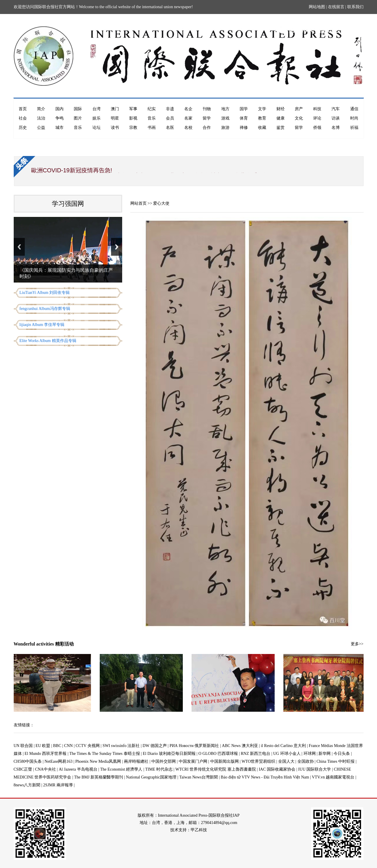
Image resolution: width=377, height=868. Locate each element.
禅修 (244, 128)
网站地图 (317, 7)
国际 (78, 109)
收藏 (262, 128)
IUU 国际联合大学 (315, 769)
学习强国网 (68, 204)
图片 (78, 118)
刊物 (207, 109)
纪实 (152, 109)
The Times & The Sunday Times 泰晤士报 (105, 754)
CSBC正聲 (23, 769)
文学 (262, 109)
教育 (262, 118)
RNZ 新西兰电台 (256, 754)
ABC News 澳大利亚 (240, 746)
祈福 (354, 128)
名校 (188, 128)
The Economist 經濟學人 (121, 769)
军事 (133, 109)
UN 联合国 (23, 746)
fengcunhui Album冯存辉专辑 (45, 309)
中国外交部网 (164, 761)
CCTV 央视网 (88, 746)
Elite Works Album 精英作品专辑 (48, 341)
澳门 (115, 109)
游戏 (225, 118)
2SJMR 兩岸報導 (58, 785)
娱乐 (97, 118)
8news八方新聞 (27, 785)
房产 (299, 109)
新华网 (325, 754)
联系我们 (355, 7)
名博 (336, 128)
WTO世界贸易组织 (258, 761)
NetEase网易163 (59, 761)
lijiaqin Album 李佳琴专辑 (42, 325)
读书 (115, 128)
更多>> (357, 644)
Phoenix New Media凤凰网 (98, 761)
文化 (299, 118)
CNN (69, 746)
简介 (41, 109)
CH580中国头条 (28, 761)
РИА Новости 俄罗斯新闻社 (194, 746)
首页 (23, 109)
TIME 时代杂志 (159, 769)
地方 (225, 109)
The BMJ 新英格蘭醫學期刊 (99, 777)
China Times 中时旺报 (335, 761)
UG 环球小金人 (287, 754)
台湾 (97, 109)
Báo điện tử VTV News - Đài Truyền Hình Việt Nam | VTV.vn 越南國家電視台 (287, 777)
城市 (59, 128)
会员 (170, 118)
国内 (59, 109)
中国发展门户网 (193, 761)
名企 (188, 109)
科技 (317, 109)
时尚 (354, 118)
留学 (207, 118)
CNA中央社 (45, 769)
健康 (280, 118)
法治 (41, 118)
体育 (244, 118)
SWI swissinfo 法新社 (121, 746)
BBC (57, 746)
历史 (23, 128)
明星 (115, 118)
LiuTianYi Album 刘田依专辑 (45, 293)
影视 (133, 118)
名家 (188, 118)
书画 (152, 128)
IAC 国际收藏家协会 (277, 769)
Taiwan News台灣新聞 (199, 777)
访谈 (336, 118)
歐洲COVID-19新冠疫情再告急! (72, 170)
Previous (19, 247)
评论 (317, 118)
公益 (41, 128)
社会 (23, 118)
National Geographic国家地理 (151, 777)
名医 (170, 128)
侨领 (317, 128)
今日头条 (342, 754)
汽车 (336, 109)
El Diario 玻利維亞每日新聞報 (169, 754)
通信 (354, 109)
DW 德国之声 (155, 746)
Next (117, 247)
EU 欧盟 (43, 746)
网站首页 (138, 203)
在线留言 (336, 7)
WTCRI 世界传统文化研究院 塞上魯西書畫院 (216, 769)
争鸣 (59, 118)
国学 (244, 109)
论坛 (97, 128)
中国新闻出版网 (225, 761)
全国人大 (286, 761)
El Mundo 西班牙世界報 (45, 754)
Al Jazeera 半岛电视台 (78, 769)
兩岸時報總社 (136, 761)
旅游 (225, 128)
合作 (207, 128)
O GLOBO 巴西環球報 (218, 754)
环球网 (310, 754)
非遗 (170, 109)
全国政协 (306, 761)
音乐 (152, 118)
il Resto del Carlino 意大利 (284, 746)
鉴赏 (280, 128)
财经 (280, 109)
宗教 (133, 128)
